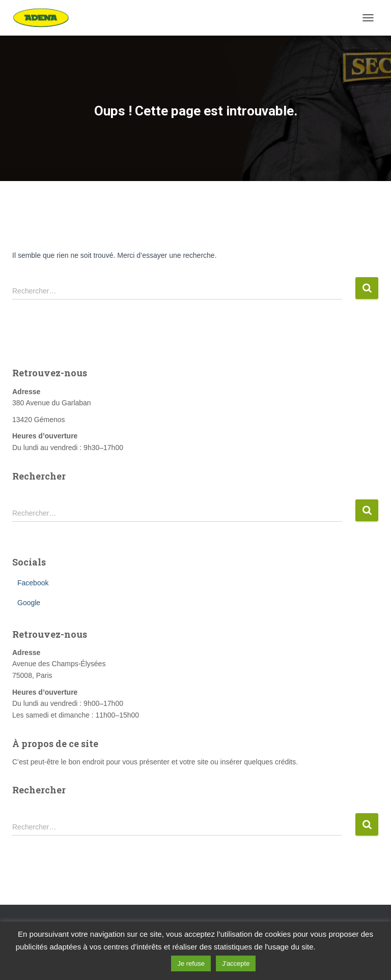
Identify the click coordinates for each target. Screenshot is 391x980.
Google (29, 603)
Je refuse (191, 963)
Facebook (33, 583)
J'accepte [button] (236, 963)
